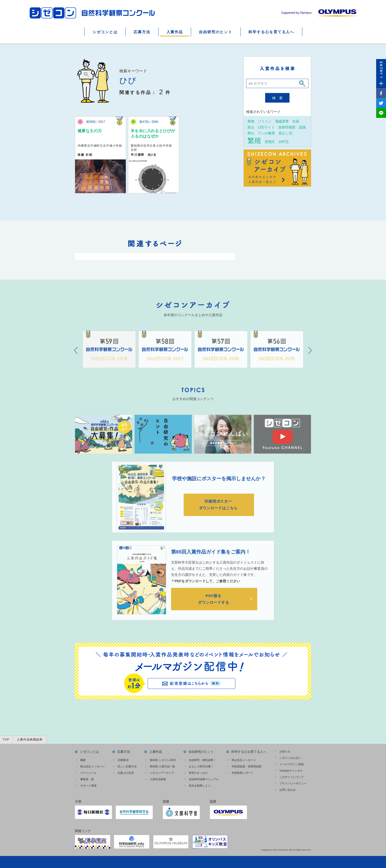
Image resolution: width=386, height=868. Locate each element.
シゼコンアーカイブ (162, 772)
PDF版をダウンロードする (214, 607)
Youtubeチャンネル (291, 770)
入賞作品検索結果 (30, 739)
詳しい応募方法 (127, 766)
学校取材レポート (242, 772)
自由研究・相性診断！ (202, 759)
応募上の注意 (126, 772)
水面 (296, 121)
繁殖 (254, 140)
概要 (83, 759)
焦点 (251, 127)
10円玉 (284, 142)
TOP (6, 739)
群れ (251, 133)
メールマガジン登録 (292, 763)
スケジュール (88, 772)
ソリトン (265, 121)
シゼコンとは (105, 32)
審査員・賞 (87, 778)
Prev (76, 357)
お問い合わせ (288, 789)
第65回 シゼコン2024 (163, 759)
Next (310, 357)
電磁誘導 (282, 121)
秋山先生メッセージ (92, 766)
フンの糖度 (266, 133)
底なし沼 (285, 133)
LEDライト (266, 127)
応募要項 (123, 759)
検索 (279, 98)
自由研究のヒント (216, 32)
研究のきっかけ (198, 772)
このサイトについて (292, 776)
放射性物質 (287, 127)
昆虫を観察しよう (200, 785)
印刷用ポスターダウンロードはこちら (219, 512)
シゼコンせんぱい (290, 757)
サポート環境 (88, 785)
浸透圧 (270, 142)
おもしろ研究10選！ (201, 766)
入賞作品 (175, 32)
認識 (302, 127)
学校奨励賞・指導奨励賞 (247, 766)
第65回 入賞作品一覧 (162, 766)
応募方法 (142, 32)
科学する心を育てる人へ (271, 32)
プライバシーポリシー (293, 783)
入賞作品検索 (158, 778)
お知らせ (285, 751)
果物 (251, 121)
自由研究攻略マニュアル (204, 778)
